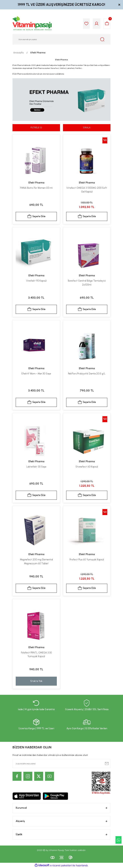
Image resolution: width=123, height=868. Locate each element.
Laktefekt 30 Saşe (36, 467)
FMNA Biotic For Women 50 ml (36, 188)
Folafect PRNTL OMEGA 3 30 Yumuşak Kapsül (36, 655)
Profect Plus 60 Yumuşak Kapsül (87, 560)
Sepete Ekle (36, 216)
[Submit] (107, 764)
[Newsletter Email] (62, 764)
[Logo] (32, 24)
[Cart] (107, 24)
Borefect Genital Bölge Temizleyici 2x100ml (87, 283)
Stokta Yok (36, 681)
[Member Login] (97, 24)
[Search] (62, 39)
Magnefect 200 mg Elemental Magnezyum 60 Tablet (36, 562)
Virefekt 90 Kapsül (36, 281)
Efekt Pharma (38, 53)
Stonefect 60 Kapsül (87, 467)
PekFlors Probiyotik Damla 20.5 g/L (87, 374)
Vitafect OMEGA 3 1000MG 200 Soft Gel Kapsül (87, 190)
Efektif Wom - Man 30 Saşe (36, 374)
